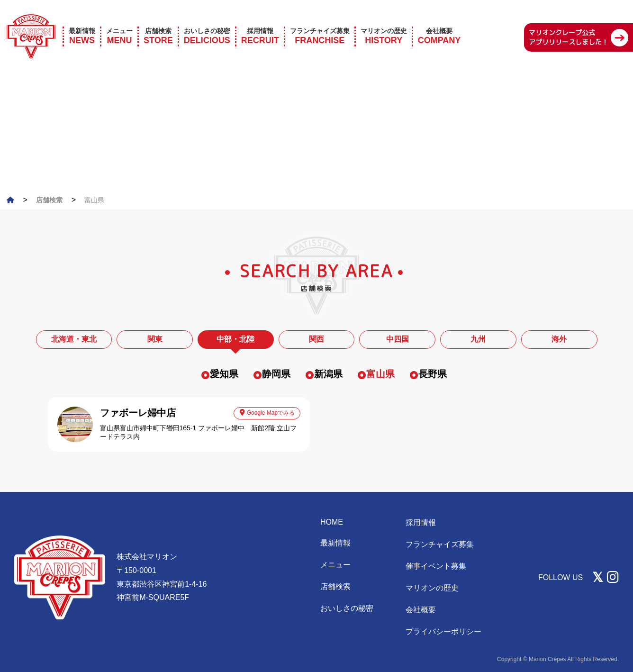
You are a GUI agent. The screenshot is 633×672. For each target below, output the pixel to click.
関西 (316, 339)
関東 (155, 339)
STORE (158, 23)
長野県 (433, 374)
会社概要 (421, 610)
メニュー (335, 565)
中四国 (398, 339)
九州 (478, 339)
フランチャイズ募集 (440, 544)
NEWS (82, 23)
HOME (332, 522)
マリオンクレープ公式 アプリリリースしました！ (569, 25)
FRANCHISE (320, 23)
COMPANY (439, 23)
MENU (119, 23)
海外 (559, 339)
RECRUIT (260, 23)
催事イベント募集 (436, 566)
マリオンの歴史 (432, 588)
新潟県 (328, 374)
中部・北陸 (235, 339)
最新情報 (335, 543)
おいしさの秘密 (347, 608)
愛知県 (224, 374)
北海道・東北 (74, 339)
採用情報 (421, 522)
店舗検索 (335, 586)
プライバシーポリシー (443, 631)
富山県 (380, 374)
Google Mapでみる (267, 413)
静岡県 (276, 374)
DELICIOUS (207, 23)
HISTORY (384, 23)
